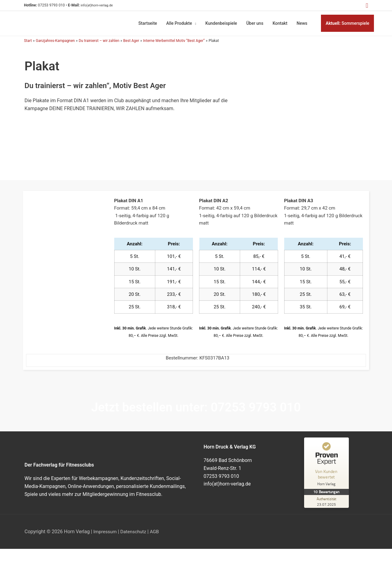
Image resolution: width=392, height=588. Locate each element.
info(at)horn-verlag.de (103, 5)
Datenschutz (135, 535)
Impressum (106, 535)
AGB (157, 535)
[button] (366, 6)
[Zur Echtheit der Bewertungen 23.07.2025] (327, 505)
